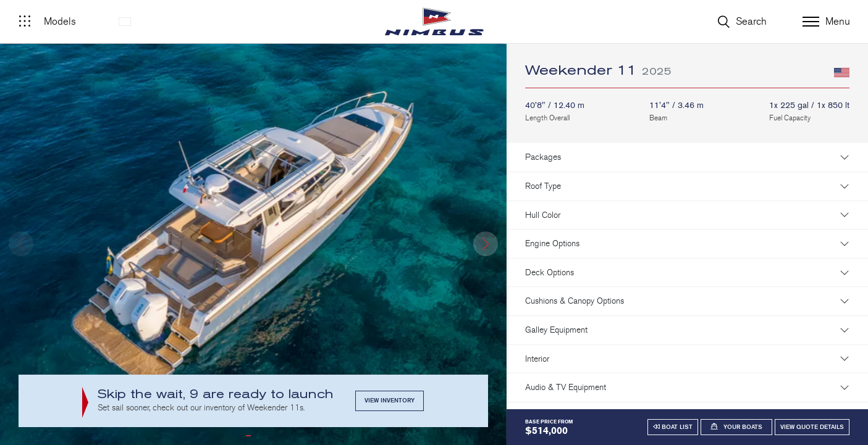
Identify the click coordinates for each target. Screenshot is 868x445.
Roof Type (543, 186)
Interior (537, 359)
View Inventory (390, 401)
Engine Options (552, 243)
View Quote (812, 427)
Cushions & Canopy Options (575, 301)
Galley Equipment (556, 330)
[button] (486, 244)
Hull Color (543, 215)
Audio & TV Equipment (566, 387)
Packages (543, 157)
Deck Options (550, 272)
